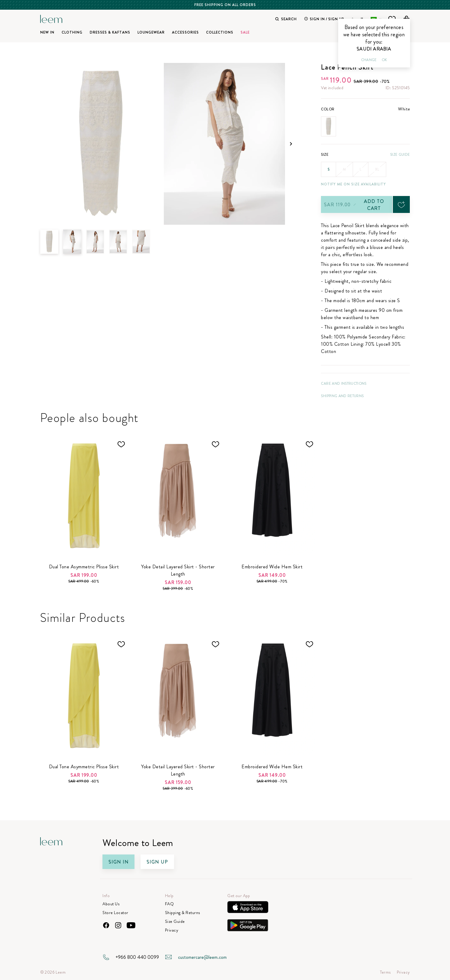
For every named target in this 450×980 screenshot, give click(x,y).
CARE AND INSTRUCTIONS (344, 384)
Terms (385, 972)
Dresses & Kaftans (110, 32)
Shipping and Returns (342, 396)
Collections (220, 32)
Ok (384, 60)
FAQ (170, 904)
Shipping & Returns (183, 913)
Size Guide (400, 155)
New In (47, 32)
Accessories (185, 32)
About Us (111, 904)
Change (369, 60)
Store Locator (115, 913)
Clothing (72, 32)
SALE (245, 32)
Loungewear (151, 32)
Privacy (172, 930)
